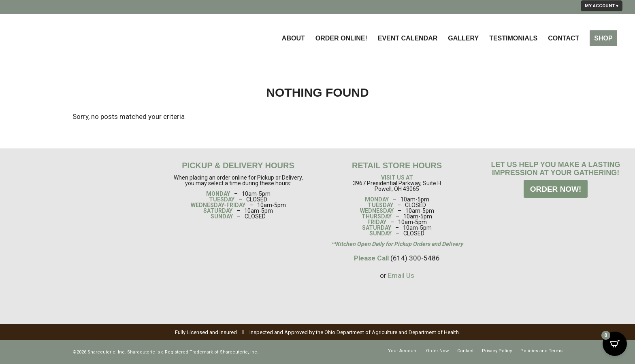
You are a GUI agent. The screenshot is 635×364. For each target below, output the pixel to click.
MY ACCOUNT (600, 6)
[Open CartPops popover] (615, 344)
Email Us (401, 275)
